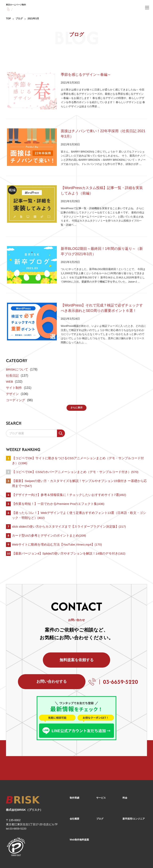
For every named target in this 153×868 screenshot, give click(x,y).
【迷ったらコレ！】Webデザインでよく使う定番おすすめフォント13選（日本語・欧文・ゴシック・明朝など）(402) (79, 502)
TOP (8, 19)
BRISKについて (17, 355)
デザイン (12, 380)
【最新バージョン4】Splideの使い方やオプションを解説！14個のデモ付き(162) (69, 541)
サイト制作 (14, 374)
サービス (101, 773)
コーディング (16, 386)
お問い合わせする (110, 649)
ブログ (19, 19)
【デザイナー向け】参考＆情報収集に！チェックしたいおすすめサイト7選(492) (69, 482)
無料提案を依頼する (43, 649)
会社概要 (75, 794)
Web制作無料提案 (79, 815)
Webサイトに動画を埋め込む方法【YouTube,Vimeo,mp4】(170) (58, 532)
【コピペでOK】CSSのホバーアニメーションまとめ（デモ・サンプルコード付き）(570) (75, 458)
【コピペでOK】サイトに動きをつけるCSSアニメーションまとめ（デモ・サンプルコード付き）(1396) (78, 447)
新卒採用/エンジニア (134, 794)
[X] (134, 857)
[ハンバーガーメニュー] (147, 7)
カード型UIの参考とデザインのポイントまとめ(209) (49, 523)
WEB (10, 368)
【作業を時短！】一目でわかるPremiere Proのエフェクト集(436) (59, 491)
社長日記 (12, 362)
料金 (125, 773)
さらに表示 (76, 393)
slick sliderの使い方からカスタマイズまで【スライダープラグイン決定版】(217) (69, 514)
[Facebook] (123, 857)
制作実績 (75, 773)
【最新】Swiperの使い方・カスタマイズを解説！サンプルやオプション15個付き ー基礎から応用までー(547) (78, 470)
